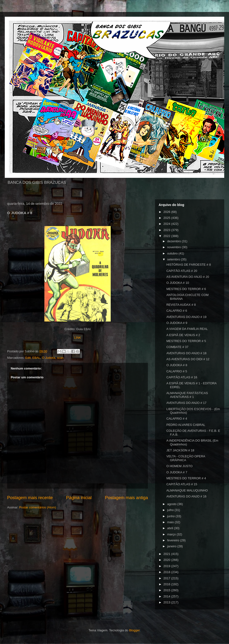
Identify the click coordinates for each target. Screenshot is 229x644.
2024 (167, 224)
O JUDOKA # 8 (177, 365)
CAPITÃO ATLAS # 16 (182, 377)
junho (171, 516)
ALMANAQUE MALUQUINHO (187, 490)
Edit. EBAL (33, 358)
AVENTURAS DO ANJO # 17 (186, 403)
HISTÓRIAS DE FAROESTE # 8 (188, 265)
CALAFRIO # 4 (177, 419)
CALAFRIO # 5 (177, 371)
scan (60, 358)
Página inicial (79, 498)
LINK (78, 338)
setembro (174, 259)
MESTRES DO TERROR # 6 (186, 289)
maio (171, 522)
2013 (167, 602)
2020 (167, 560)
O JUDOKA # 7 (177, 472)
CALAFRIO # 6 (177, 311)
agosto (172, 504)
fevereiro (174, 540)
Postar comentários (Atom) (38, 507)
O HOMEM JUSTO (179, 466)
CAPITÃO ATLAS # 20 (182, 271)
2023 (167, 230)
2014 (167, 596)
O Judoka (49, 358)
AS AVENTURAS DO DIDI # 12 (188, 359)
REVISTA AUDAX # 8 (181, 305)
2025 (167, 218)
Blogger (134, 630)
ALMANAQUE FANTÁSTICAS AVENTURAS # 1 (187, 395)
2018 (167, 572)
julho (171, 510)
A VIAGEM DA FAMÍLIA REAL (187, 329)
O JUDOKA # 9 (177, 323)
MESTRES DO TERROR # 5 (186, 341)
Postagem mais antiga (126, 498)
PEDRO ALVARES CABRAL (186, 425)
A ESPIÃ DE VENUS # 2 (183, 335)
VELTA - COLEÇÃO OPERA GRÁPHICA (186, 458)
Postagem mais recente (30, 498)
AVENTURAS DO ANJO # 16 (186, 496)
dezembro (174, 241)
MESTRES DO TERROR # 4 (186, 478)
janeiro (172, 546)
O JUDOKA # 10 (178, 283)
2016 (167, 584)
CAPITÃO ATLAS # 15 (182, 484)
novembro (174, 247)
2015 (167, 590)
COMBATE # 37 (177, 347)
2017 (167, 578)
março (172, 534)
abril (171, 528)
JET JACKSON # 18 (180, 450)
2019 (167, 566)
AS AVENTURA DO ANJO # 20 (188, 277)
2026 (167, 212)
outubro (173, 253)
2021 (167, 554)
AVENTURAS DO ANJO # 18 (186, 353)
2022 (167, 236)
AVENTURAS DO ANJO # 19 (186, 317)
